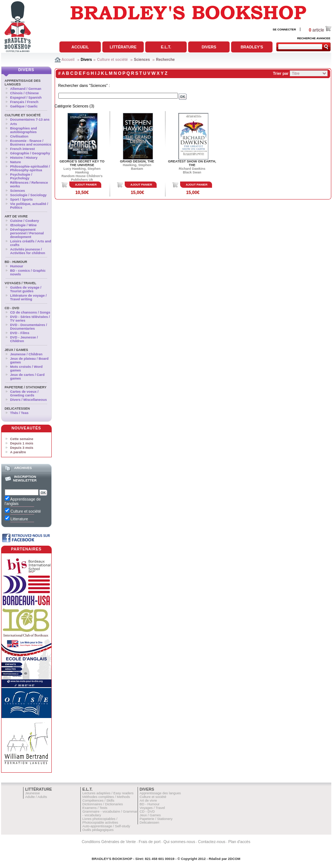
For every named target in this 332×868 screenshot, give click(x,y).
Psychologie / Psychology (21, 176)
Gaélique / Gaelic (24, 106)
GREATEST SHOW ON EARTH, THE (192, 163)
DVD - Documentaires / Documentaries (29, 327)
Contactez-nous (212, 842)
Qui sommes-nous (179, 842)
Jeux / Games (17, 350)
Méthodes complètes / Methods (106, 797)
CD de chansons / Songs (30, 312)
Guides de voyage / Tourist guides (26, 289)
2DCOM (234, 859)
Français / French (24, 102)
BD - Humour (16, 262)
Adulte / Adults (36, 797)
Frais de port (150, 842)
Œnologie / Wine (23, 225)
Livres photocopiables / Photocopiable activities (101, 821)
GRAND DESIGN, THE (137, 161)
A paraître (18, 452)
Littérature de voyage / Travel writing (29, 297)
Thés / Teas (19, 413)
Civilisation (19, 136)
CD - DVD (12, 308)
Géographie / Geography (30, 153)
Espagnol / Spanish (26, 98)
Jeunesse (33, 793)
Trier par (281, 73)
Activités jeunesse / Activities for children (28, 251)
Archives (23, 468)
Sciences (142, 60)
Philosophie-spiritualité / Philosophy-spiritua (30, 168)
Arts (14, 124)
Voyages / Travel (21, 283)
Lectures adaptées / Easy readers (108, 793)
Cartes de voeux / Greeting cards (24, 393)
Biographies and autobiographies (24, 130)
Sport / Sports (22, 199)
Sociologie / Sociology (29, 195)
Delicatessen (17, 409)
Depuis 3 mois (22, 448)
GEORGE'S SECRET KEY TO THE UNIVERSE (82, 163)
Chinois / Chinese (25, 93)
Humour (17, 266)
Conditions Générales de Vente (109, 842)
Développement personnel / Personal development (27, 233)
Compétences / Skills (98, 801)
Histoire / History (24, 158)
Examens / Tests (95, 808)
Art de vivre (16, 216)
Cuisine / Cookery (25, 221)
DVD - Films (20, 333)
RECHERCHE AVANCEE (314, 38)
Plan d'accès (239, 842)
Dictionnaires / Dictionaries (103, 804)
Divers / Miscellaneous (29, 400)
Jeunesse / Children (26, 354)
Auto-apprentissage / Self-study (106, 826)
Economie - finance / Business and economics (31, 143)
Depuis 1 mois (22, 443)
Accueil (80, 47)
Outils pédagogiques (98, 830)
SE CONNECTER (284, 30)
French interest (23, 149)
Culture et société (112, 60)
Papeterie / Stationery (26, 387)
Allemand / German (26, 89)
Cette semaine (22, 439)
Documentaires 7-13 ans (30, 120)
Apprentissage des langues (160, 793)
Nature (16, 162)
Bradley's (252, 47)
